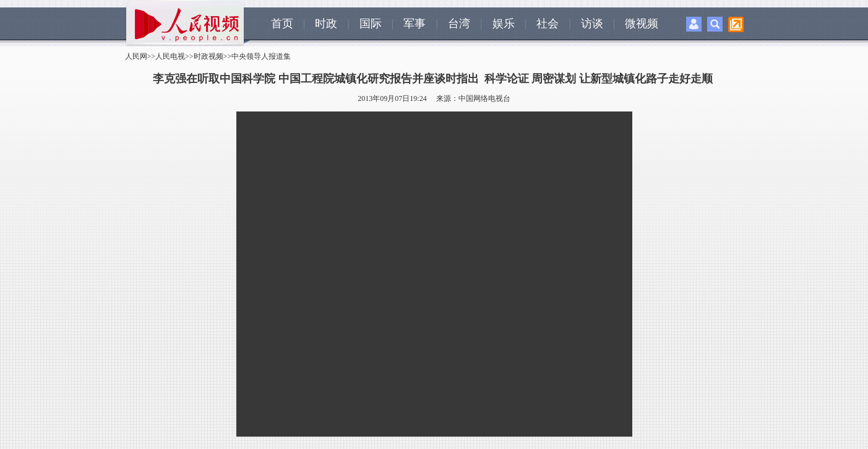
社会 (548, 24)
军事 (415, 24)
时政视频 (208, 56)
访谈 (592, 24)
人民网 (136, 56)
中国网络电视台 (484, 98)
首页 (282, 24)
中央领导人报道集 (261, 56)
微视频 (642, 24)
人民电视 (170, 56)
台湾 (459, 24)
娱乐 (504, 24)
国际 (371, 24)
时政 (326, 24)
